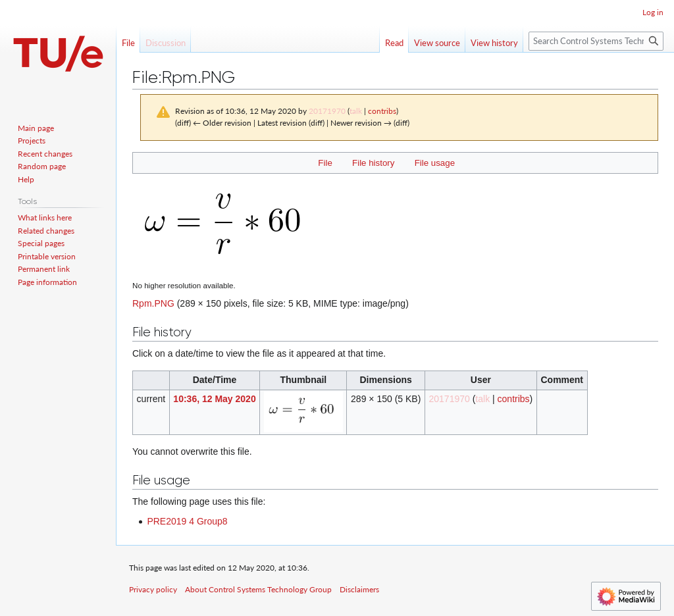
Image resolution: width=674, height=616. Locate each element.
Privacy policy (153, 589)
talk (356, 111)
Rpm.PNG (153, 303)
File (325, 163)
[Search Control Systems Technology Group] (596, 41)
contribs (382, 111)
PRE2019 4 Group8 (187, 521)
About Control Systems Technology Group (258, 589)
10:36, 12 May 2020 (214, 399)
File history (373, 163)
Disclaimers (359, 589)
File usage (435, 163)
